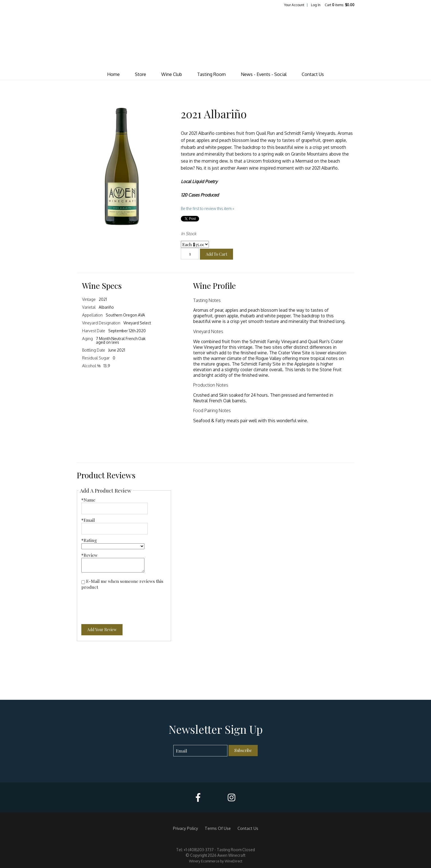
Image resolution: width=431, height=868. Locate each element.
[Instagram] (231, 797)
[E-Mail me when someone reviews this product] (83, 582)
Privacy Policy (185, 828)
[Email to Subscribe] (200, 751)
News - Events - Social (264, 74)
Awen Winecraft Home (216, 38)
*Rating (89, 540)
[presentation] (124, 604)
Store (140, 74)
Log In (316, 5)
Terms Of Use (218, 828)
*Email (88, 520)
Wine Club (172, 74)
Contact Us (313, 74)
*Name (88, 500)
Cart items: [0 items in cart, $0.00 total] (340, 5)
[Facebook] (198, 797)
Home (113, 74)
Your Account (294, 5)
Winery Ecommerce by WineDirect (216, 861)
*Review (89, 555)
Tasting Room (211, 74)
